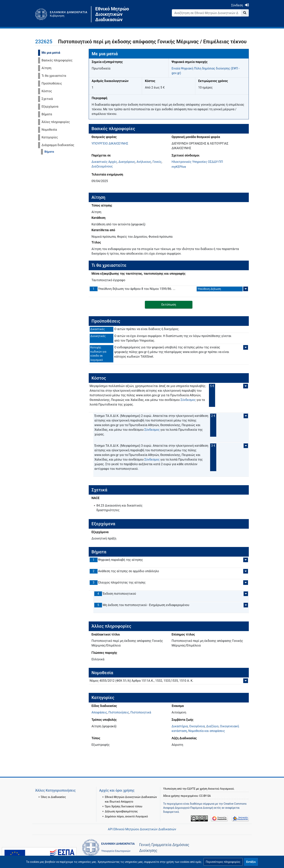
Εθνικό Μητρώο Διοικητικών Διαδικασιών (112, 14)
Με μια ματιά (51, 53)
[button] (223, 862)
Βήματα (47, 114)
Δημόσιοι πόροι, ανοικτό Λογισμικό (126, 816)
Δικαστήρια (180, 726)
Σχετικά (47, 99)
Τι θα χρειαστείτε (54, 76)
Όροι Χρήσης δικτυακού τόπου (124, 806)
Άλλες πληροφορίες (56, 122)
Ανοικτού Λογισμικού (221, 789)
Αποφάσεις (99, 712)
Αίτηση (46, 68)
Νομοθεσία (49, 130)
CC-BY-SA (205, 796)
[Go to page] (245, 13)
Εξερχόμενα (50, 107)
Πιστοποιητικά (141, 712)
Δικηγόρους (127, 162)
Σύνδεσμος (188, 400)
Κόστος (47, 91)
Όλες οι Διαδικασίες (53, 797)
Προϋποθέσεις (52, 83)
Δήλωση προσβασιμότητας (121, 811)
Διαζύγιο (212, 726)
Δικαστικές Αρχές (104, 162)
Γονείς (157, 162)
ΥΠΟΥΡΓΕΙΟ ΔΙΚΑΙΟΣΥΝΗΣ (110, 143)
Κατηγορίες (50, 137)
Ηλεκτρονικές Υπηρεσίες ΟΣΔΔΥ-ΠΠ (197, 162)
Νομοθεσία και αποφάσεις (207, 731)
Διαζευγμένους (102, 166)
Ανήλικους (144, 162)
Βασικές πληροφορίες (57, 60)
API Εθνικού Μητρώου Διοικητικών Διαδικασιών (142, 829)
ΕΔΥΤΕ (191, 789)
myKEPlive (179, 167)
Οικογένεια (197, 726)
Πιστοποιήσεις (119, 712)
